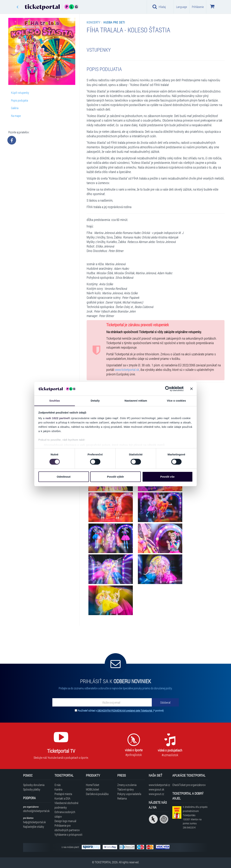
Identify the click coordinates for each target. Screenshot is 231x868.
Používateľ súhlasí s (121, 711)
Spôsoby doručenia (34, 785)
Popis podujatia (19, 100)
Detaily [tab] (95, 401)
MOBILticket (92, 789)
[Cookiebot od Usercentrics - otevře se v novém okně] (168, 389)
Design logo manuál (65, 821)
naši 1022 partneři (58, 418)
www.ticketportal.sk (127, 370)
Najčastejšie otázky (34, 827)
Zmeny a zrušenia (127, 785)
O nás (58, 785)
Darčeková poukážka (97, 794)
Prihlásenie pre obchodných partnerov (67, 828)
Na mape (16, 116)
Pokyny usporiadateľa (129, 794)
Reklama (122, 798)
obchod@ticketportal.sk (36, 811)
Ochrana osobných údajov (65, 814)
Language (182, 7)
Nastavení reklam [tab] (136, 401)
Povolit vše (167, 477)
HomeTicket (93, 785)
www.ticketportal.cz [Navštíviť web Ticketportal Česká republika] (159, 785)
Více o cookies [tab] (176, 401)
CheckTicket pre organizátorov (189, 785)
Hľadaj (159, 7)
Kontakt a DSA (62, 798)
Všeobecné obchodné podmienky (66, 805)
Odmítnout (64, 477)
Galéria (15, 108)
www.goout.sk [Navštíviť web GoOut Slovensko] (156, 789)
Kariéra (58, 789)
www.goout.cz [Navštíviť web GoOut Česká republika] (156, 794)
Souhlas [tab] (55, 401)
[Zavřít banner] (191, 389)
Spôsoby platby (32, 789)
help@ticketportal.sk (34, 822)
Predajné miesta (63, 794)
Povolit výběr (115, 477)
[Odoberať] (165, 702)
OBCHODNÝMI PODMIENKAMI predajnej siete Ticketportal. (125, 711)
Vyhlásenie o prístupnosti (68, 834)
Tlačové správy (126, 789)
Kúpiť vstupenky (20, 93)
